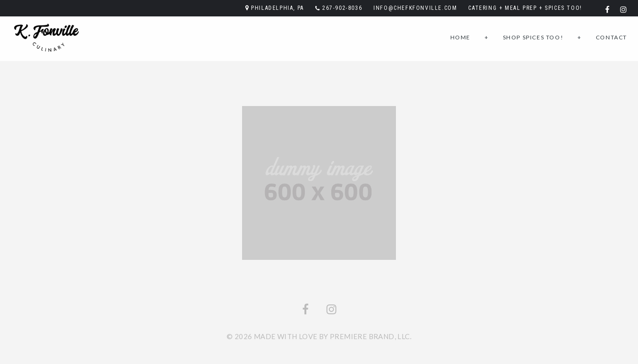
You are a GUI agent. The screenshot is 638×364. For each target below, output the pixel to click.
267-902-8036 (342, 8)
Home (460, 37)
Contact (611, 37)
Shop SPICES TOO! (533, 37)
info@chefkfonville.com (415, 8)
